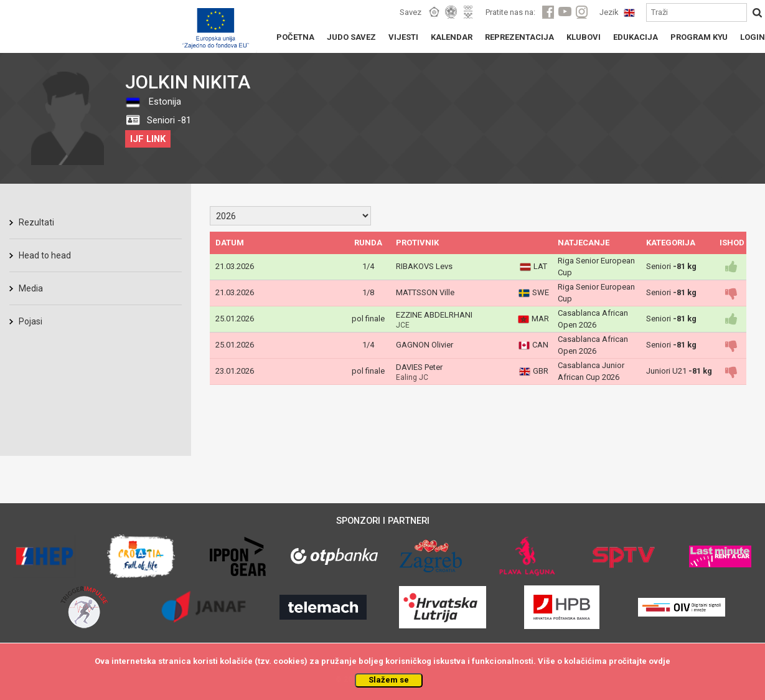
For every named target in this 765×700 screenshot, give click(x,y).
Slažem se (389, 680)
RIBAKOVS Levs (424, 266)
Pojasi (31, 321)
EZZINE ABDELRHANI (434, 315)
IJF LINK (148, 139)
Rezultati (36, 222)
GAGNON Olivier (425, 345)
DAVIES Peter (419, 367)
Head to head (45, 255)
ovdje (659, 661)
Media (31, 288)
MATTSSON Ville (425, 292)
